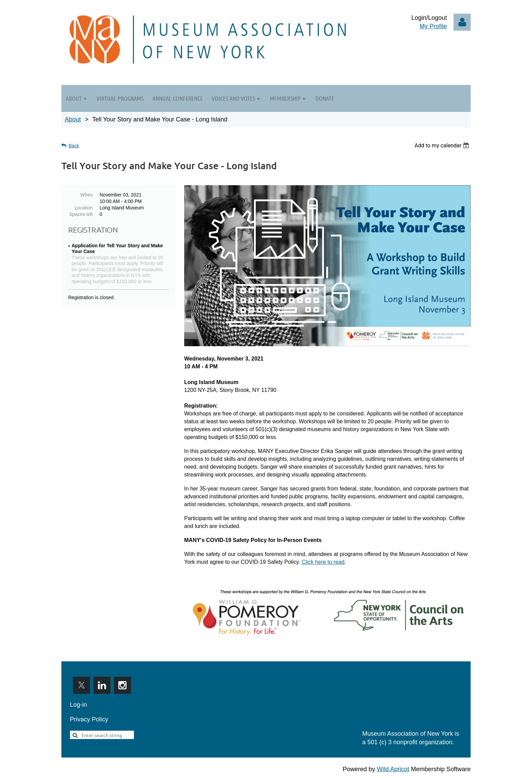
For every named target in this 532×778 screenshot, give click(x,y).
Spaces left (81, 214)
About (73, 119)
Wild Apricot (393, 769)
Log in (462, 22)
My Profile (433, 26)
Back (74, 146)
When (86, 195)
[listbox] (442, 145)
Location (84, 208)
